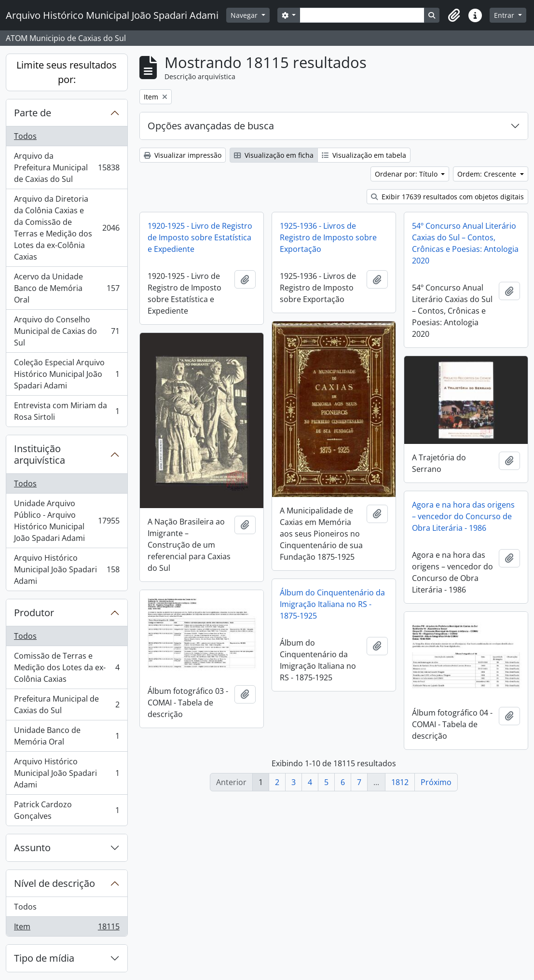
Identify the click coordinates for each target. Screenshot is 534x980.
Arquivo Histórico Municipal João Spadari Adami (67, 569)
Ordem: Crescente (488, 174)
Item (67, 928)
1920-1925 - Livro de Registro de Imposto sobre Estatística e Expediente (200, 237)
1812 (400, 782)
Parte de (33, 113)
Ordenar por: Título (407, 174)
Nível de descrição (55, 883)
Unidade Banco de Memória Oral (67, 736)
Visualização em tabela (364, 155)
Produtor (34, 613)
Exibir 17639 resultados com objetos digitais (447, 197)
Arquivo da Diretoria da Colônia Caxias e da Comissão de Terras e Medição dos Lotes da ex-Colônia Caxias (67, 228)
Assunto (32, 848)
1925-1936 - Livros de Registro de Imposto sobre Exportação (328, 237)
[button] (454, 15)
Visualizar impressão (183, 155)
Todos (25, 136)
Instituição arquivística (40, 454)
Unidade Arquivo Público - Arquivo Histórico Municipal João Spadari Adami (67, 521)
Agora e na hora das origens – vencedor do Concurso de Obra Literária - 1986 (463, 516)
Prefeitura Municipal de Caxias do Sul (67, 704)
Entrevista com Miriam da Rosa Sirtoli (67, 411)
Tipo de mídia (44, 958)
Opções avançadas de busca (211, 126)
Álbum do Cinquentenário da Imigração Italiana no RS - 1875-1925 (332, 604)
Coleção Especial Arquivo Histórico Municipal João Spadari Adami (67, 374)
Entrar (505, 15)
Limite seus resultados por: (67, 72)
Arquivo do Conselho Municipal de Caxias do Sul (67, 331)
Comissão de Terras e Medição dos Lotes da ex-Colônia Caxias (67, 667)
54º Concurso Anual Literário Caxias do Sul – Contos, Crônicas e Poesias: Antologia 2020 (465, 243)
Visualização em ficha (274, 155)
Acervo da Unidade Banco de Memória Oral (67, 288)
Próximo (436, 782)
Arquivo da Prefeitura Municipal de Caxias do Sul (67, 167)
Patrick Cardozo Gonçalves (67, 810)
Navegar (245, 15)
